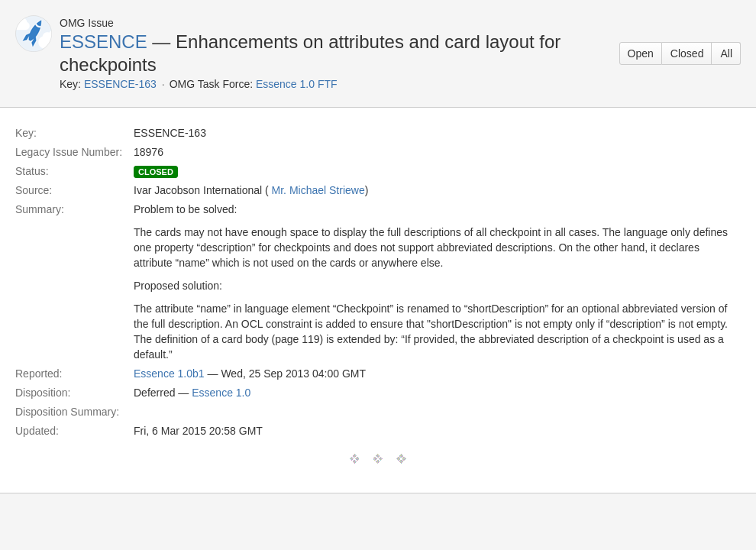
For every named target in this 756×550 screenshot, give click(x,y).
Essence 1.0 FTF (297, 84)
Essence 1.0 (221, 393)
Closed (687, 53)
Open (641, 53)
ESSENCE (103, 42)
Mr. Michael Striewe (318, 190)
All (726, 53)
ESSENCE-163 (120, 84)
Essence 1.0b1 (169, 374)
